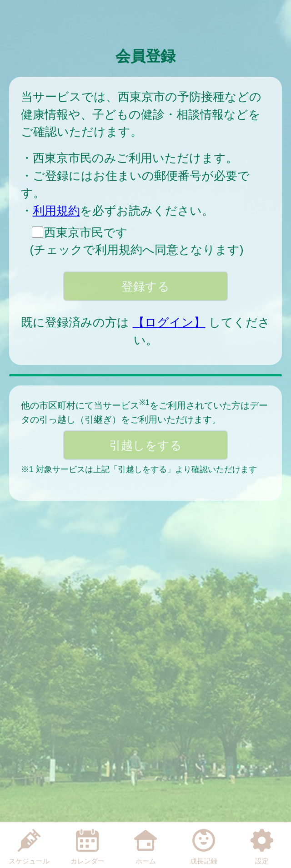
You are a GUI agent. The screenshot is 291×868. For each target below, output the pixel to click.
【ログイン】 (169, 322)
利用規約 (56, 211)
